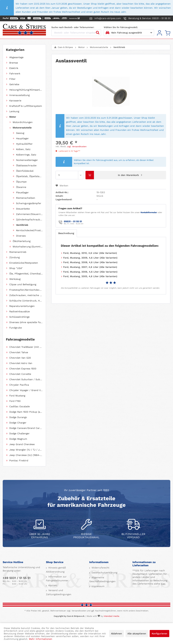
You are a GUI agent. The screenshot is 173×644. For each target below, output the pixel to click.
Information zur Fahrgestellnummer (57, 579)
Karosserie (15, 101)
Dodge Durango (18, 417)
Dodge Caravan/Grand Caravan (26, 428)
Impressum (98, 586)
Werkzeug (15, 279)
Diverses (21, 236)
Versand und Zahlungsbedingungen (59, 592)
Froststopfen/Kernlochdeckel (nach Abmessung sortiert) (26, 290)
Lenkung (14, 111)
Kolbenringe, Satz (26, 155)
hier (163, 584)
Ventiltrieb (22, 225)
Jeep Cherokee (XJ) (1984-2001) (26, 455)
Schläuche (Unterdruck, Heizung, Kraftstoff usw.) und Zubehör (26, 301)
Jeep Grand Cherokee (22, 444)
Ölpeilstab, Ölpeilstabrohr (29, 176)
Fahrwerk (15, 74)
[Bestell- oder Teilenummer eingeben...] (76, 33)
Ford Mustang (17, 396)
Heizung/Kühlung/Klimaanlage (26, 90)
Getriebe (14, 84)
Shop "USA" (16, 268)
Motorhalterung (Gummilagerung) (28, 247)
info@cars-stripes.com (105, 18)
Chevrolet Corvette (20, 374)
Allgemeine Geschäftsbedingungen (102, 579)
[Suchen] (98, 33)
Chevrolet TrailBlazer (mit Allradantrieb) (26, 347)
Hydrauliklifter (24, 144)
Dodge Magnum (18, 439)
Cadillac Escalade (20, 406)
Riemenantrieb (18, 252)
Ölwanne (21, 187)
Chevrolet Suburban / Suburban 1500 (26, 379)
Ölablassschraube (26, 165)
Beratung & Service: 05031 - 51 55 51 (147, 18)
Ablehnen (116, 634)
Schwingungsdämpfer (29, 203)
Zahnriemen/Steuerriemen (29, 214)
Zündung (14, 257)
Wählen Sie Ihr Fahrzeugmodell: (121, 27)
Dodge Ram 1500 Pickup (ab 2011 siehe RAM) (26, 412)
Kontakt (52, 585)
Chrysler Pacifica (19, 385)
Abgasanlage (16, 57)
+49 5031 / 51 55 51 (17, 578)
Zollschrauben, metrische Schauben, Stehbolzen (26, 295)
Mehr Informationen (41, 639)
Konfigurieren (159, 634)
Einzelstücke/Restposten (24, 263)
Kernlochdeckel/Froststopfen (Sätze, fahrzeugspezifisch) (29, 230)
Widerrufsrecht (100, 568)
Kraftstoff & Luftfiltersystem (26, 106)
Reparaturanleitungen (22, 306)
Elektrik (14, 68)
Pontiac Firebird (19, 460)
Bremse (14, 63)
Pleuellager (22, 192)
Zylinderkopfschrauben (29, 220)
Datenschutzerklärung (104, 573)
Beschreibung (66, 233)
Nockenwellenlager (27, 160)
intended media (112, 616)
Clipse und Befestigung (23, 284)
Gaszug (20, 133)
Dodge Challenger (19, 433)
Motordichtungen (23, 122)
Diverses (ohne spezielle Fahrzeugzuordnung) (26, 322)
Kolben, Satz (23, 149)
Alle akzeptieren (137, 634)
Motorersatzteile (22, 128)
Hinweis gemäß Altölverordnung (56, 570)
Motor (13, 117)
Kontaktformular (149, 212)
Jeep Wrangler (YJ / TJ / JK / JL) (26, 450)
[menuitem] (159, 33)
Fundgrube (16, 328)
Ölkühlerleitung (22, 241)
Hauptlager (22, 138)
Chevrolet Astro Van (21, 363)
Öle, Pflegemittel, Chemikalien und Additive (26, 274)
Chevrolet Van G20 (20, 358)
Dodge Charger (18, 423)
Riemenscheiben (26, 198)
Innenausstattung (19, 95)
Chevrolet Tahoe (19, 352)
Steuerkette (23, 209)
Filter (12, 79)
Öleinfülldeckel (25, 171)
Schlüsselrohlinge (19, 317)
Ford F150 (15, 401)
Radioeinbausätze (20, 311)
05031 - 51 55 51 (73, 221)
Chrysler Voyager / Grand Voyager (26, 390)
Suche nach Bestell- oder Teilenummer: (73, 27)
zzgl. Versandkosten (77, 147)
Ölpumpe (21, 182)
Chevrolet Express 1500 (23, 369)
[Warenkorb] (168, 33)
